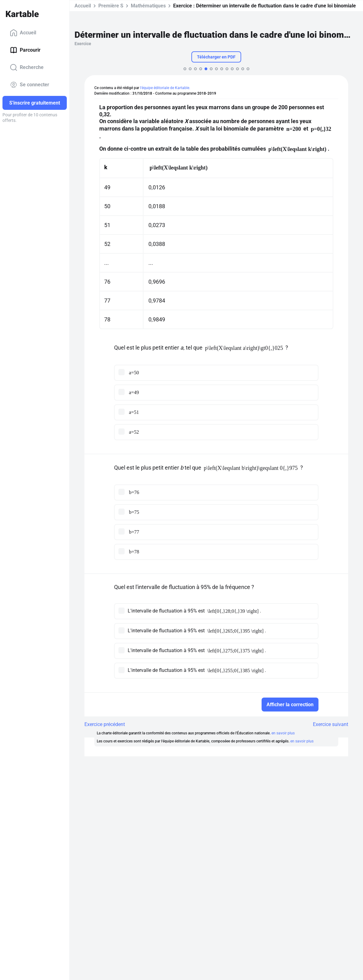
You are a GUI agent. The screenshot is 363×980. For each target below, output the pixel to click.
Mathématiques (148, 6)
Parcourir (25, 50)
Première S (111, 6)
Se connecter (30, 85)
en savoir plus (283, 733)
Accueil (23, 33)
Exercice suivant (331, 724)
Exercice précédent (105, 724)
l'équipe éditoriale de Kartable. (165, 88)
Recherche (27, 67)
